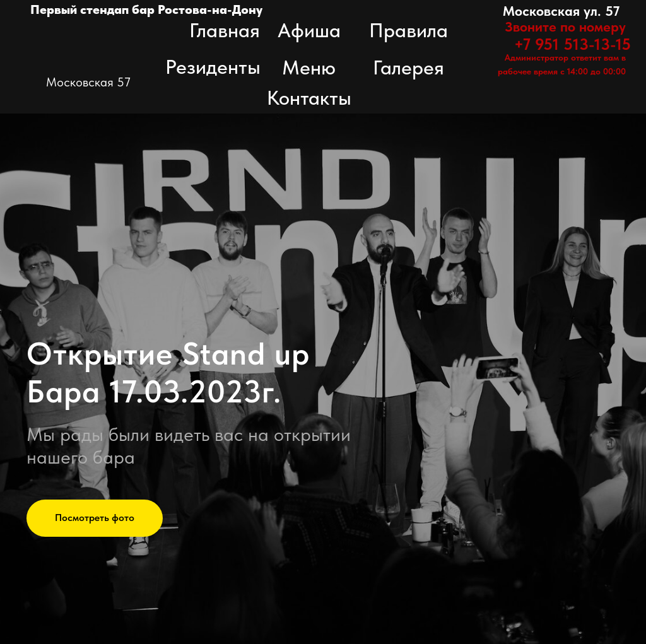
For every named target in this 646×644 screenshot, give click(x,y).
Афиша (309, 30)
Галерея (408, 67)
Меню (309, 67)
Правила (408, 30)
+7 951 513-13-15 (573, 44)
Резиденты (213, 67)
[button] (95, 518)
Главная (225, 30)
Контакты (309, 98)
